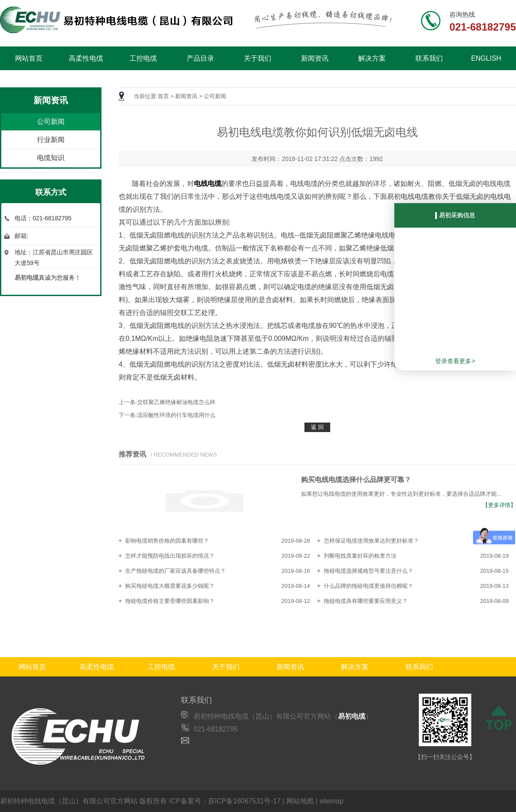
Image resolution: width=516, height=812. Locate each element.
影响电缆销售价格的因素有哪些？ (167, 541)
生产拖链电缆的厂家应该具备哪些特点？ (175, 571)
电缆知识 (51, 158)
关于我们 (258, 58)
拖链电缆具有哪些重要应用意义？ (366, 601)
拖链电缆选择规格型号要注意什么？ (369, 571)
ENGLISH (486, 58)
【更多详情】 (499, 505)
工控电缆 (143, 58)
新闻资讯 (315, 58)
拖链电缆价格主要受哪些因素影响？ (170, 601)
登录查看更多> (455, 361)
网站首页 (29, 58)
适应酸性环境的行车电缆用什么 (176, 415)
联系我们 (429, 58)
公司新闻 (51, 122)
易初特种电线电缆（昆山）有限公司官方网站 (69, 801)
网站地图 (300, 801)
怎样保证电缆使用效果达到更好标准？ (371, 541)
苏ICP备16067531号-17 (244, 801)
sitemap (332, 801)
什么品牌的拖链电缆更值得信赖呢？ (369, 586)
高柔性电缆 (86, 58)
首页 (163, 96)
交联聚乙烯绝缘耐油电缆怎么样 (176, 402)
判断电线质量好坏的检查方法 (360, 556)
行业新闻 (51, 140)
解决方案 (372, 58)
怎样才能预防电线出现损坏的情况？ (170, 556)
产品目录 (200, 58)
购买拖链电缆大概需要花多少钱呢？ (170, 586)
